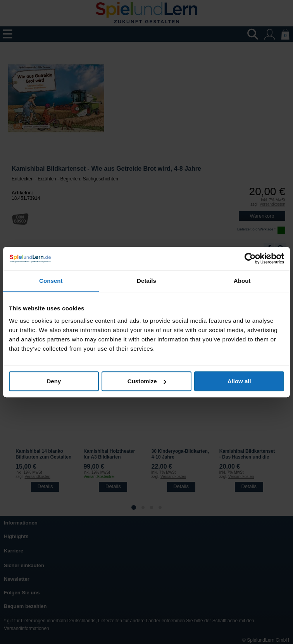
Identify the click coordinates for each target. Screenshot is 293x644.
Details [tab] (146, 281)
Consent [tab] (51, 281)
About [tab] (242, 281)
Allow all (239, 381)
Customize (147, 381)
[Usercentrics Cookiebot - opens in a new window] (250, 258)
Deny (54, 381)
